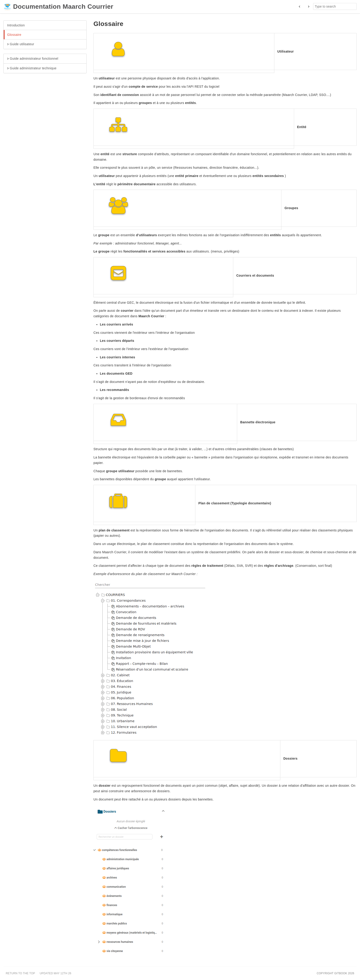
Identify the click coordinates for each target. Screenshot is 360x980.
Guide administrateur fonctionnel (33, 59)
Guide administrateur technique (32, 68)
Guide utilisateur (21, 44)
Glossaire (14, 35)
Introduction (16, 25)
